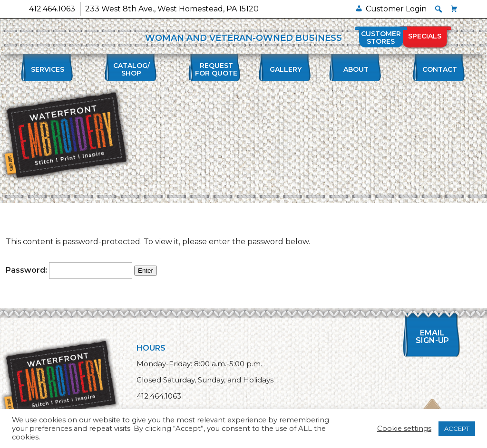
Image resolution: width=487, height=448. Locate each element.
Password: (69, 270)
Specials (425, 36)
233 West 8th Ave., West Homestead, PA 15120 (172, 9)
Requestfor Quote (216, 69)
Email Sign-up (432, 337)
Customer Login (396, 9)
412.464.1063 (52, 9)
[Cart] (454, 9)
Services (48, 69)
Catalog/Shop (131, 69)
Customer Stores (381, 38)
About (356, 69)
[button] (438, 9)
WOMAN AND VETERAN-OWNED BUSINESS (243, 38)
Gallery (286, 69)
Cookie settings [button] (404, 429)
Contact (440, 69)
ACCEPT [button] (457, 429)
